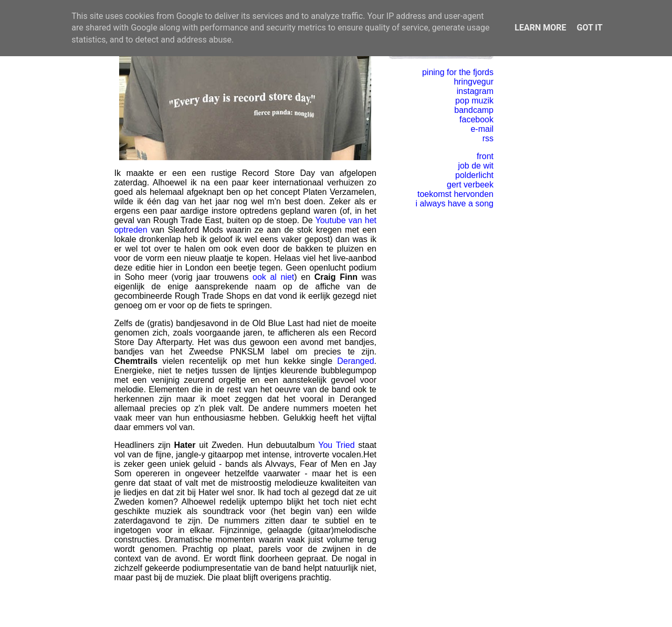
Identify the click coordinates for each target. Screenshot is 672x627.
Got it (589, 28)
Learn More (540, 28)
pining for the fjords (458, 72)
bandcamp (474, 110)
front (485, 156)
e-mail (482, 129)
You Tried (336, 445)
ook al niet (273, 277)
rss (488, 138)
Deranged (355, 361)
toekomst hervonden (455, 194)
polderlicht (474, 175)
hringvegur (474, 82)
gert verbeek (470, 185)
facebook (476, 119)
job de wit (476, 166)
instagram (475, 91)
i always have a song (454, 203)
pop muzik (474, 101)
